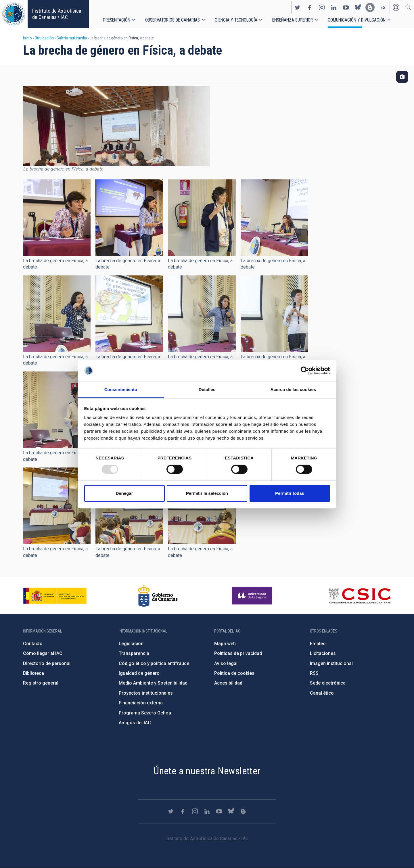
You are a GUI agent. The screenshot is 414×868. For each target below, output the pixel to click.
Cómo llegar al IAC (43, 653)
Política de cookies (234, 673)
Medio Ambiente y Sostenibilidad (153, 683)
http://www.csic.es (360, 596)
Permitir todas (290, 493)
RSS (314, 673)
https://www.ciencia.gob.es (55, 596)
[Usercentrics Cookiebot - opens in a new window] (305, 371)
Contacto (33, 644)
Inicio (27, 38)
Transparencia (134, 653)
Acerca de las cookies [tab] (293, 390)
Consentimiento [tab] (121, 390)
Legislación (131, 644)
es (383, 7)
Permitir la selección (207, 493)
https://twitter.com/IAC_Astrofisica (298, 7)
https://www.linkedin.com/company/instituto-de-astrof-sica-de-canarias (334, 7)
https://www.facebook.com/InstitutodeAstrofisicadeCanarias (310, 7)
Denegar (124, 493)
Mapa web (225, 644)
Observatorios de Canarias (172, 20)
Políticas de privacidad (238, 653)
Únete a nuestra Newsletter (207, 771)
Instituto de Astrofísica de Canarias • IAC (57, 14)
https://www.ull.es (253, 596)
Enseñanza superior (293, 20)
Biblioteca (33, 673)
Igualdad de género (139, 673)
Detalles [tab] (207, 390)
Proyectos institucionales (146, 693)
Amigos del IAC (135, 723)
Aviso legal (226, 663)
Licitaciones (323, 653)
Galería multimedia (72, 38)
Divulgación (44, 38)
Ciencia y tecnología (236, 20)
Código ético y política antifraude (154, 663)
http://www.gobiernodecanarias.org (158, 596)
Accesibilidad (228, 683)
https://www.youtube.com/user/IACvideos (346, 7)
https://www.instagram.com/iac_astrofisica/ (322, 7)
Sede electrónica (328, 683)
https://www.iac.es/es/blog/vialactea (370, 7)
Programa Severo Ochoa (145, 713)
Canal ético (322, 693)
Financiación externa (141, 703)
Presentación (117, 20)
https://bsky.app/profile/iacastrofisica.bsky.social (358, 7)
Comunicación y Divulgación (357, 20)
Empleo (318, 644)
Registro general (41, 683)
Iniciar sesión (396, 7)
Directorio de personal (47, 663)
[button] (57, 218)
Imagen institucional (331, 663)
